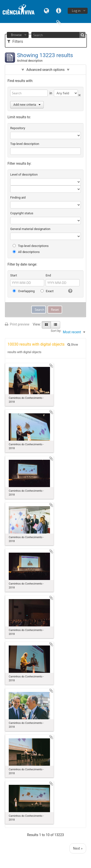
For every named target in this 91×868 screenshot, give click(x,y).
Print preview (17, 324)
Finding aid (18, 197)
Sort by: (56, 331)
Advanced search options (45, 70)
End (48, 275)
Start (14, 275)
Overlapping (24, 291)
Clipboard (59, 22)
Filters (15, 41)
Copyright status (22, 213)
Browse (16, 35)
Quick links (59, 10)
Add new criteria (27, 105)
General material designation (30, 229)
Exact (47, 291)
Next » (78, 848)
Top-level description (25, 144)
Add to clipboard (51, 366)
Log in (76, 11)
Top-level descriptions (31, 246)
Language (47, 10)
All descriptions (26, 252)
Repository (18, 128)
